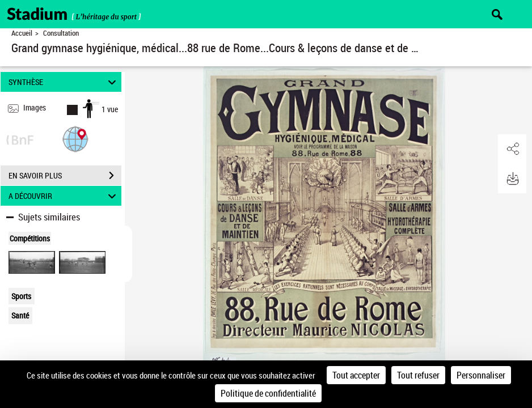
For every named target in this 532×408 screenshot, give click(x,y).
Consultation (61, 33)
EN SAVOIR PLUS (65, 176)
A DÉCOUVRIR (64, 196)
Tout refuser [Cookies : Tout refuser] (418, 375)
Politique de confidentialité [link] (268, 393)
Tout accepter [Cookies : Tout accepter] (356, 375)
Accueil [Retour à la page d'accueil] (22, 33)
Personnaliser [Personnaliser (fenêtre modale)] (481, 375)
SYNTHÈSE (64, 82)
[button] (75, 139)
